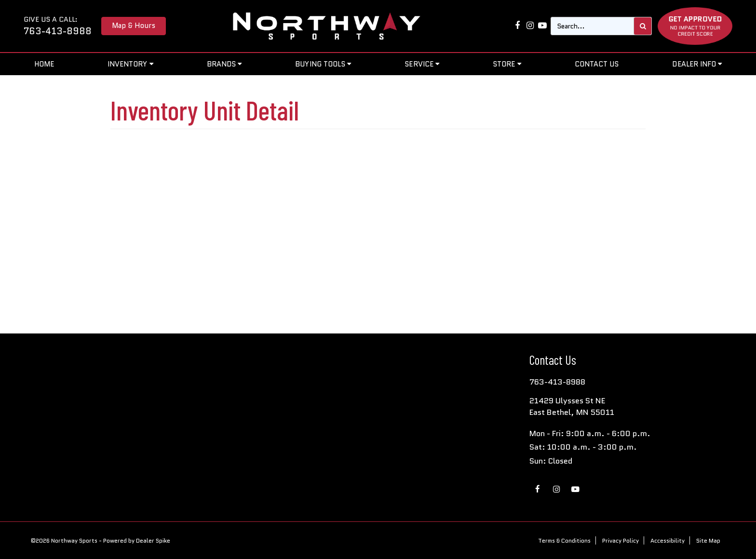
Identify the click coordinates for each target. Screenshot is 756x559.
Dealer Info (697, 64)
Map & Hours (134, 26)
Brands (224, 64)
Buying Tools (323, 64)
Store (507, 64)
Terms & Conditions (564, 540)
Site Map (708, 540)
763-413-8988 (58, 31)
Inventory (130, 64)
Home (44, 64)
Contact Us (597, 64)
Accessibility (668, 540)
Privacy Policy (621, 540)
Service (422, 64)
